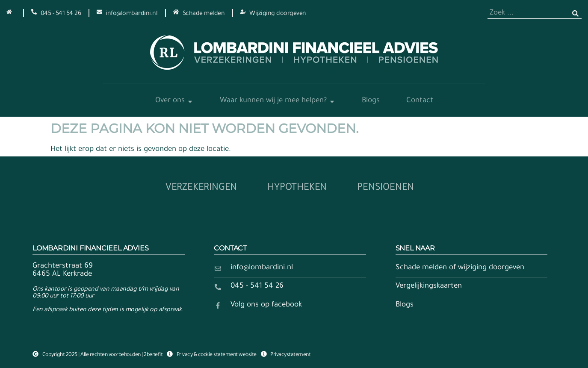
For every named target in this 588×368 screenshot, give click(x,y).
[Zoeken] (575, 13)
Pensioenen (386, 188)
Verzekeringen (201, 188)
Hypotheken (297, 188)
